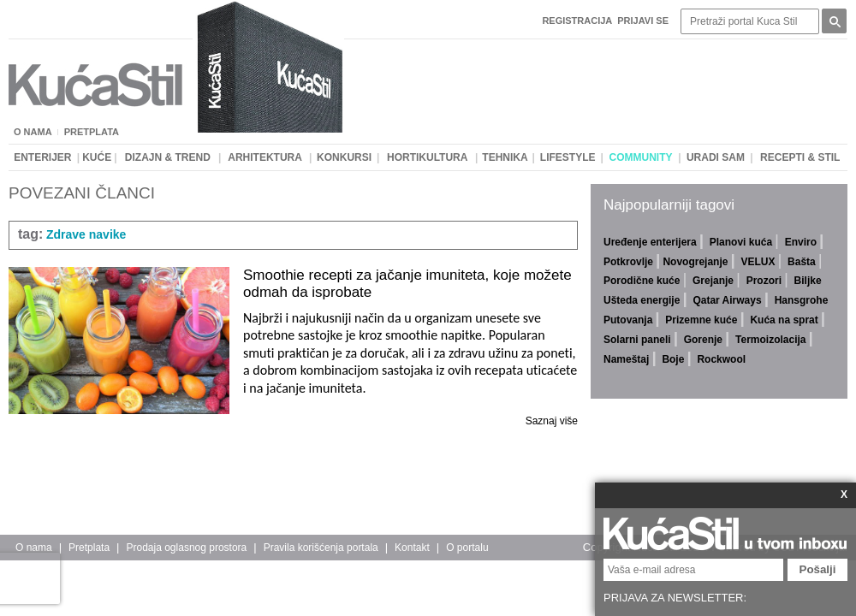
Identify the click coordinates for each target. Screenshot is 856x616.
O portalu (467, 548)
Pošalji (818, 569)
